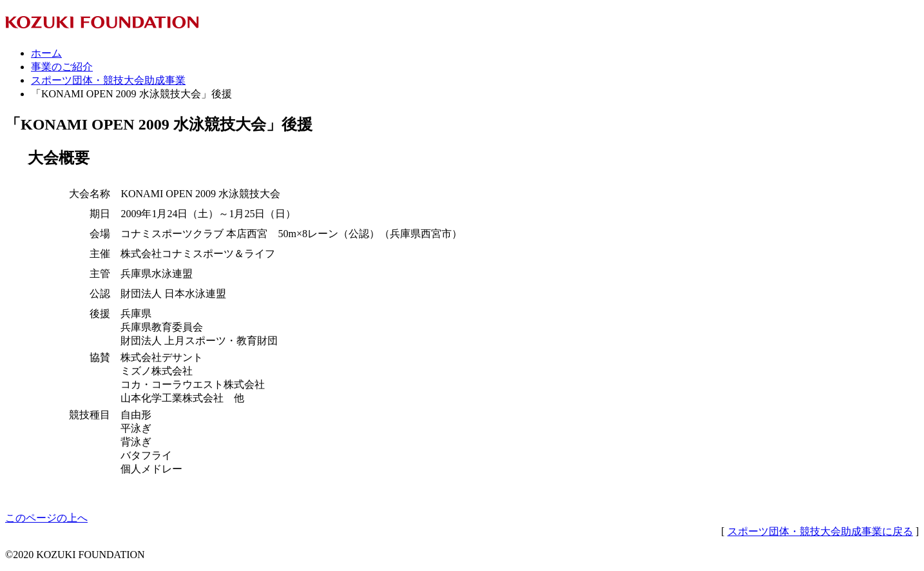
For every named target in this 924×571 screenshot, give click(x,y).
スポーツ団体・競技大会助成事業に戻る (820, 531)
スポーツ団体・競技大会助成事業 (108, 80)
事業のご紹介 (62, 67)
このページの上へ (46, 518)
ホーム (46, 53)
